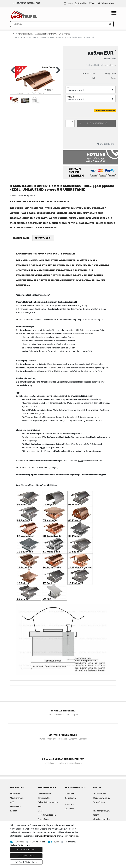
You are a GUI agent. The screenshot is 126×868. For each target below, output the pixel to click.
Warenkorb (70, 804)
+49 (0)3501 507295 (31, 3)
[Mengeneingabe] (68, 123)
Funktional (71, 842)
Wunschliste (106, 144)
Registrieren (70, 798)
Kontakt (14, 811)
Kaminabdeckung (25, 34)
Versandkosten (110, 65)
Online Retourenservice (48, 802)
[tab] (21, 238)
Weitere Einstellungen (20, 845)
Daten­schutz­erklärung (47, 836)
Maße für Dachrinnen (47, 815)
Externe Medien (38, 842)
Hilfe (40, 807)
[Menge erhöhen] (73, 122)
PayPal (56, 842)
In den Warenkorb (93, 123)
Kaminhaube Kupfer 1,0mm (45, 34)
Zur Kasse (69, 809)
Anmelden (70, 794)
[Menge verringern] (73, 125)
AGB (12, 802)
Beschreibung (21, 238)
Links (40, 811)
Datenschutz (16, 807)
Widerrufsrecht (17, 798)
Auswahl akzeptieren (26, 862)
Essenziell (20, 842)
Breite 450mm (65, 34)
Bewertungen (43, 238)
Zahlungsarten (44, 798)
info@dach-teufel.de (102, 819)
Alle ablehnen (26, 856)
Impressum (15, 794)
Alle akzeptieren (26, 850)
